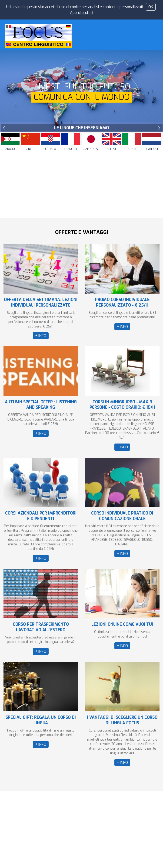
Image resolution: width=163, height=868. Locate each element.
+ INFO (41, 336)
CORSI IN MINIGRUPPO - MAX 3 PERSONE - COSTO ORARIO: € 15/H (122, 405)
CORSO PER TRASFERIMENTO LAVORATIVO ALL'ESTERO (41, 627)
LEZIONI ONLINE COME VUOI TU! (122, 624)
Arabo (10, 149)
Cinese (30, 149)
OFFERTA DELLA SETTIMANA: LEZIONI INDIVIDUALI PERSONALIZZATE (41, 302)
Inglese (111, 149)
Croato (51, 149)
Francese (71, 149)
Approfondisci (81, 13)
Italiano (131, 149)
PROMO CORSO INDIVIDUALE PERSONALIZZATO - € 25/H (122, 302)
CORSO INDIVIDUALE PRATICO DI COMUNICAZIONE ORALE (122, 516)
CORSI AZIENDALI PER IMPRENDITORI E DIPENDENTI (41, 516)
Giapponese (91, 149)
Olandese (152, 149)
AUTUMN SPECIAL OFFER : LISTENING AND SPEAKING (41, 405)
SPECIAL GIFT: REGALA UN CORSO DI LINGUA (41, 720)
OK (151, 7)
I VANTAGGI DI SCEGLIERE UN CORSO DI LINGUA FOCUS (122, 720)
